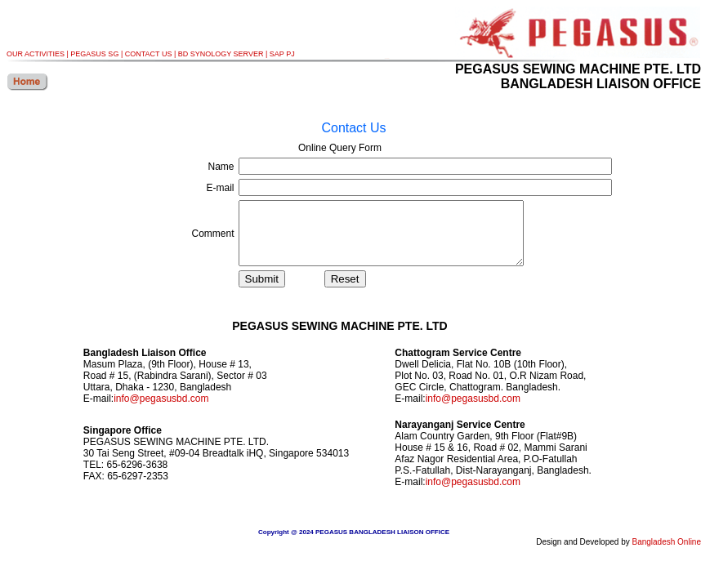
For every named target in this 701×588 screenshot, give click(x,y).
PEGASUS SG (94, 54)
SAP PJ (282, 54)
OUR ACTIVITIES (36, 54)
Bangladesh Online (666, 554)
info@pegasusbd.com (161, 411)
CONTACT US (149, 54)
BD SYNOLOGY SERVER (221, 54)
